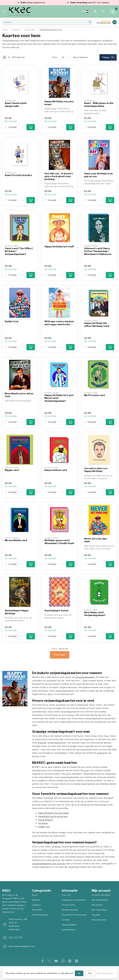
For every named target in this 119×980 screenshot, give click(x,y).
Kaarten (16, 30)
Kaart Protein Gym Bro (18, 175)
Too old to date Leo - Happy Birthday (96, 470)
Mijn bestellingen (100, 900)
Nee (90, 973)
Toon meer (60, 655)
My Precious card (94, 395)
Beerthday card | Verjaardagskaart (95, 614)
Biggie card (12, 470)
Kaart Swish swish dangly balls (16, 105)
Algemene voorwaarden (74, 900)
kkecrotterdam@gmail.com (22, 946)
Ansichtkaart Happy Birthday (17, 612)
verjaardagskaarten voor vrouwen (49, 864)
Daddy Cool (12, 321)
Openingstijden (69, 925)
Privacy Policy (68, 905)
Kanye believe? (46, 820)
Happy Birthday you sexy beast (59, 103)
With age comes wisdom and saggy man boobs (59, 323)
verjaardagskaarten (85, 677)
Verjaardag (30, 30)
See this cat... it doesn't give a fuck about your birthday (59, 176)
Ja (79, 973)
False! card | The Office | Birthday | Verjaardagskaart (19, 251)
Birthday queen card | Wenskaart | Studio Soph (59, 542)
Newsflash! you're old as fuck (19, 395)
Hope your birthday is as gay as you (98, 175)
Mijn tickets (97, 905)
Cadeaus (36, 905)
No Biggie (43, 823)
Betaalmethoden (70, 910)
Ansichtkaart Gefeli (56, 611)
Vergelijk (12, 127)
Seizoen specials (40, 915)
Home (5, 30)
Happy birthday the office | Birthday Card (97, 325)
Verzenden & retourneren (74, 915)
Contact (66, 920)
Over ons (66, 895)
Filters (108, 57)
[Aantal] (23, 127)
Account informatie (101, 895)
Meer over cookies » (106, 973)
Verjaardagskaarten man (51, 30)
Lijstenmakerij (68, 930)
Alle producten (99, 920)
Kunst (35, 895)
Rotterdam (37, 910)
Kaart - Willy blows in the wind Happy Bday (99, 105)
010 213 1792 (16, 938)
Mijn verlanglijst (99, 910)
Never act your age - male (96, 540)
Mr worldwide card (16, 540)
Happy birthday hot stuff (59, 247)
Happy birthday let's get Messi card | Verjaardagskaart (59, 398)
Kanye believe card (56, 470)
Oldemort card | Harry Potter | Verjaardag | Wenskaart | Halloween (98, 251)
